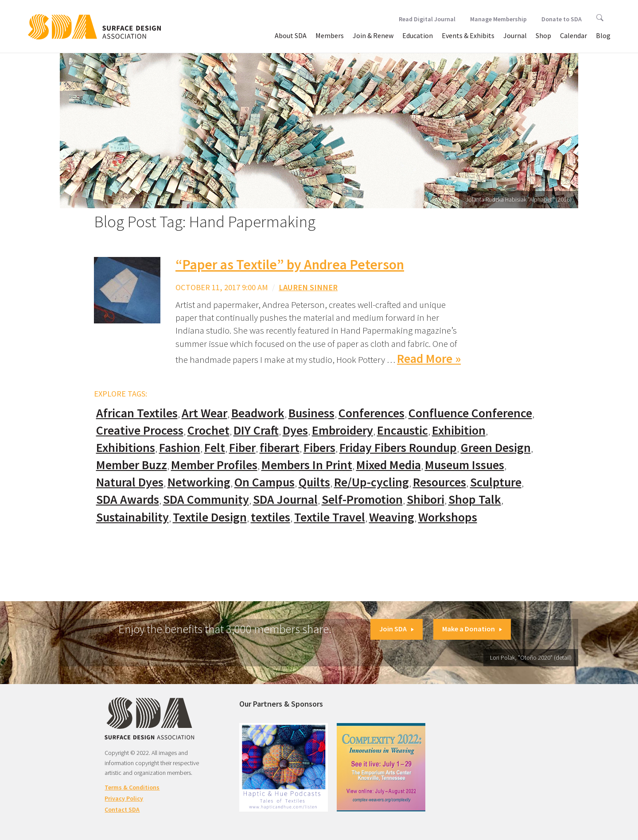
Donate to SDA (562, 19)
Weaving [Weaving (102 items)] (392, 517)
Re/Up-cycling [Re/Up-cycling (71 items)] (372, 482)
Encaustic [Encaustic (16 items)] (403, 430)
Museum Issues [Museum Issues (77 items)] (465, 465)
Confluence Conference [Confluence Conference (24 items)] (470, 413)
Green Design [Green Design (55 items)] (496, 448)
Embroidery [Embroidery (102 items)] (342, 430)
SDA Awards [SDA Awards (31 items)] (128, 500)
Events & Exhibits (468, 35)
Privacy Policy (124, 798)
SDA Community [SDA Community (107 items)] (206, 500)
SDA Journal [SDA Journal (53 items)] (285, 500)
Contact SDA (122, 809)
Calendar (574, 35)
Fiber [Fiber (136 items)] (242, 448)
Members (330, 35)
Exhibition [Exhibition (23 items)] (459, 430)
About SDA (291, 35)
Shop (543, 35)
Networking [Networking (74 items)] (199, 482)
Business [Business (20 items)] (311, 413)
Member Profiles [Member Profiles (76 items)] (214, 465)
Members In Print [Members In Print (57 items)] (307, 465)
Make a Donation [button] (472, 629)
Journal (515, 35)
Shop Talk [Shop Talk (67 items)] (475, 500)
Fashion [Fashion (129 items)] (180, 448)
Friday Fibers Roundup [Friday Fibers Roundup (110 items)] (398, 448)
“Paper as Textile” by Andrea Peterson (290, 264)
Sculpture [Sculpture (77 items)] (496, 482)
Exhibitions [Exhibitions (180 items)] (126, 448)
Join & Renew (373, 35)
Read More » (429, 359)
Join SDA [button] (397, 629)
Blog (603, 35)
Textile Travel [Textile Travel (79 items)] (330, 517)
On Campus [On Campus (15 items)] (265, 482)
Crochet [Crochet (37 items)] (208, 430)
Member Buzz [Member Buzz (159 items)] (132, 465)
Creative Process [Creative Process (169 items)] (140, 430)
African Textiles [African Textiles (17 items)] (137, 413)
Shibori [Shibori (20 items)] (426, 500)
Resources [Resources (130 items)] (440, 482)
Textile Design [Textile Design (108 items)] (210, 517)
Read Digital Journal (427, 19)
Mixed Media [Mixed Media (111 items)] (389, 465)
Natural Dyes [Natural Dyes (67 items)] (130, 482)
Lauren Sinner (308, 287)
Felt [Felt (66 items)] (215, 448)
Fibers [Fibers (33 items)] (319, 448)
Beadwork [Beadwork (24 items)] (258, 413)
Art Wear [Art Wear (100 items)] (204, 413)
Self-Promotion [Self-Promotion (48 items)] (362, 500)
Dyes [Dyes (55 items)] (295, 430)
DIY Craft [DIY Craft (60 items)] (256, 430)
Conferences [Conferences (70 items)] (372, 413)
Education (418, 35)
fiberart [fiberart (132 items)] (280, 448)
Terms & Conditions (132, 787)
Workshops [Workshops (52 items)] (448, 517)
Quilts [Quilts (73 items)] (314, 482)
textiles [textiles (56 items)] (270, 517)
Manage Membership (498, 19)
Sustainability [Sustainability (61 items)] (132, 517)
